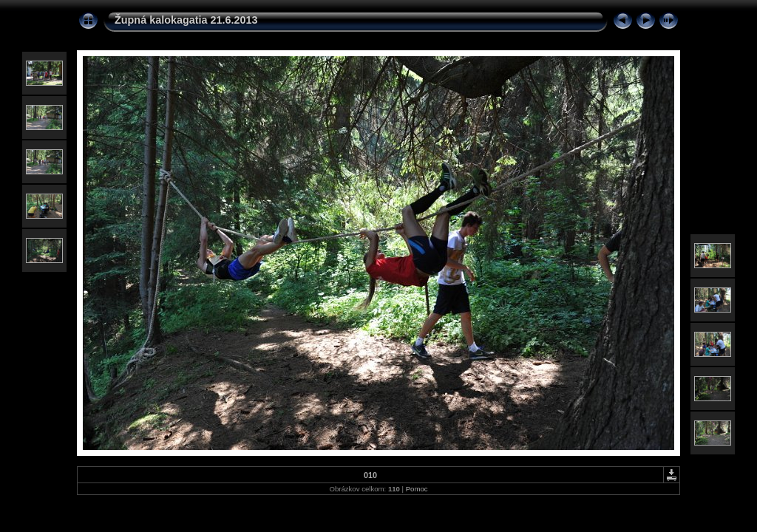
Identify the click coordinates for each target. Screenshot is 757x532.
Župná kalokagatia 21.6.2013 (186, 20)
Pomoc (417, 489)
